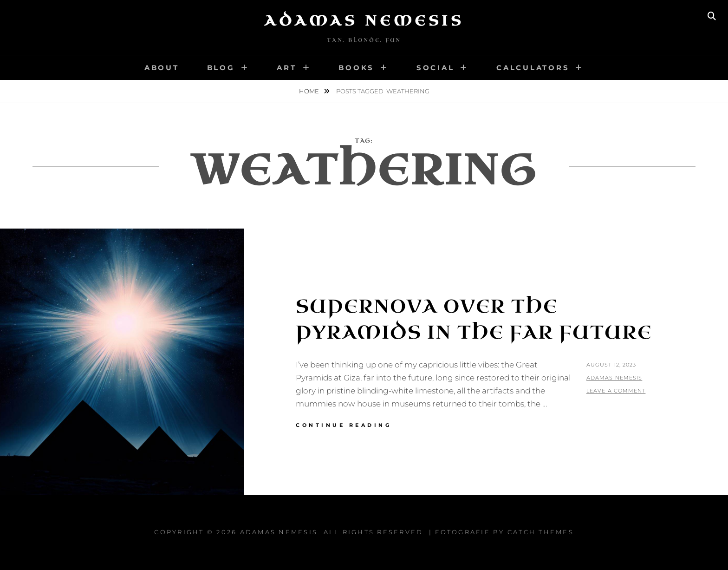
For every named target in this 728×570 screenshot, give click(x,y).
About (162, 68)
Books (356, 68)
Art (286, 68)
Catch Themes (541, 532)
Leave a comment (616, 391)
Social (435, 68)
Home (310, 91)
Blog (221, 68)
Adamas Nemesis (364, 21)
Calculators (533, 68)
